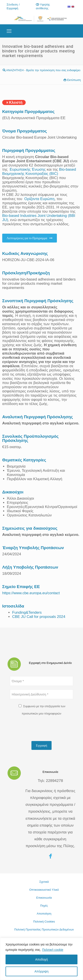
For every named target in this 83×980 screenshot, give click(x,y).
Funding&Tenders (27, 612)
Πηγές (44, 906)
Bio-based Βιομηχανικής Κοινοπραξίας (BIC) (39, 172)
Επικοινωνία (44, 898)
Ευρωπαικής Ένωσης (28, 169)
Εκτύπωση (72, 80)
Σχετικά (44, 882)
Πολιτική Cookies (44, 922)
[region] (41, 959)
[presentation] (43, 729)
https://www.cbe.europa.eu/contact (31, 593)
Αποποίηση (44, 914)
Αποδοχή (41, 959)
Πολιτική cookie (53, 950)
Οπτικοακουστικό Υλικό (44, 890)
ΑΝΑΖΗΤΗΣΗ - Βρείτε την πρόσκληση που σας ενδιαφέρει (41, 70)
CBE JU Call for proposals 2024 (39, 617)
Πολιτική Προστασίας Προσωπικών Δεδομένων (44, 929)
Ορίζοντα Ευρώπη (40, 199)
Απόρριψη (42, 971)
